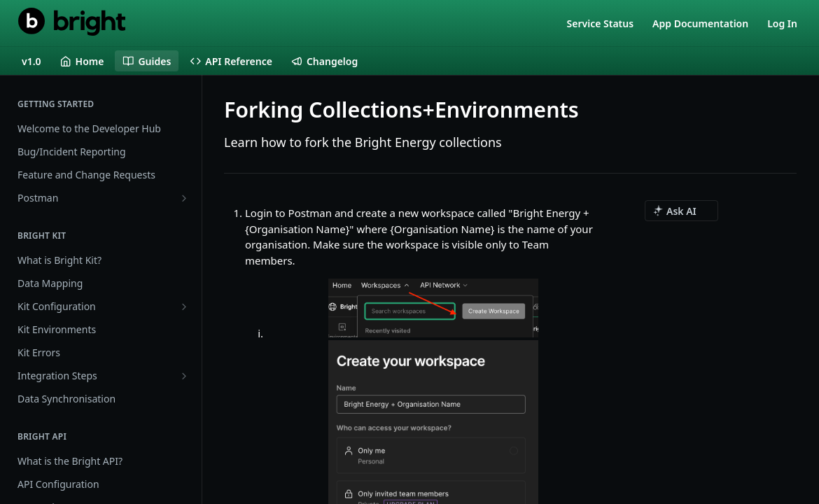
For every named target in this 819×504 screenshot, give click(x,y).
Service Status (601, 23)
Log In (782, 23)
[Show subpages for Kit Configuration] (184, 307)
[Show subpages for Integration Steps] (184, 376)
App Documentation (700, 23)
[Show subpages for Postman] (184, 198)
